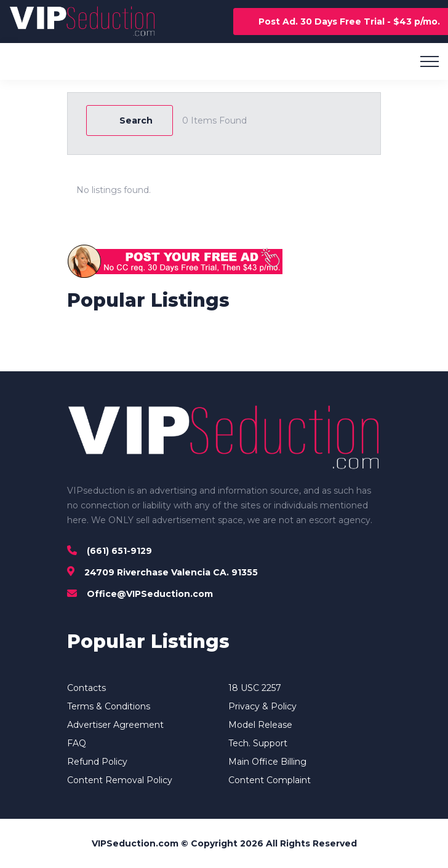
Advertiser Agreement (115, 725)
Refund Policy (97, 762)
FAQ (77, 743)
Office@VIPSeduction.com (150, 594)
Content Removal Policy (120, 780)
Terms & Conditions (109, 706)
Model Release (260, 725)
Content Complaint (270, 780)
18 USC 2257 (255, 688)
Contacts (86, 688)
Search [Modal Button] (130, 120)
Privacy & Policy (262, 706)
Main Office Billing (267, 762)
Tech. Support (258, 743)
